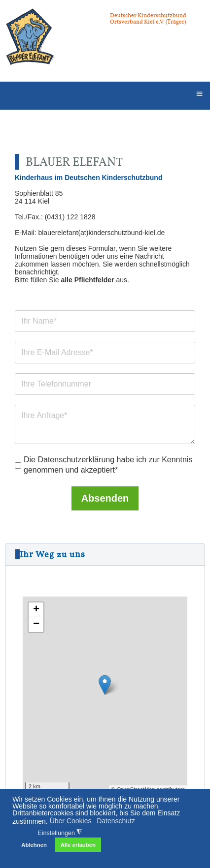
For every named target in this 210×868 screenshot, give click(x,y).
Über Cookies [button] (71, 821)
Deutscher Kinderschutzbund (148, 15)
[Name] (105, 322)
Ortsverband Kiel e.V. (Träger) (148, 22)
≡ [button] (199, 94)
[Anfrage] (105, 425)
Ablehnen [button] (34, 845)
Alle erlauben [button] (78, 845)
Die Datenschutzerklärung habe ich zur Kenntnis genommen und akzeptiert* (108, 465)
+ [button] (36, 610)
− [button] (36, 625)
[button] (105, 554)
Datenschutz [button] (116, 821)
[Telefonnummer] (105, 385)
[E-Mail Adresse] (105, 353)
